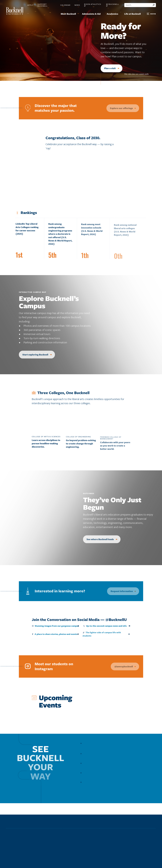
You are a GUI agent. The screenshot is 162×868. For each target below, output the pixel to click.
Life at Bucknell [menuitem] (133, 14)
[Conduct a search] (139, 5)
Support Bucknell (43, 5)
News (77, 5)
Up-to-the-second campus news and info (102, 626)
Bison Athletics (93, 5)
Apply (31, 5)
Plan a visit (112, 68)
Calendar (65, 5)
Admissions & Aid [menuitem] (91, 14)
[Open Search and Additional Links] (151, 14)
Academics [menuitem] (112, 14)
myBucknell (113, 5)
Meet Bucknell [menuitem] (68, 14)
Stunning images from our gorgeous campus (53, 626)
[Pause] (153, 74)
